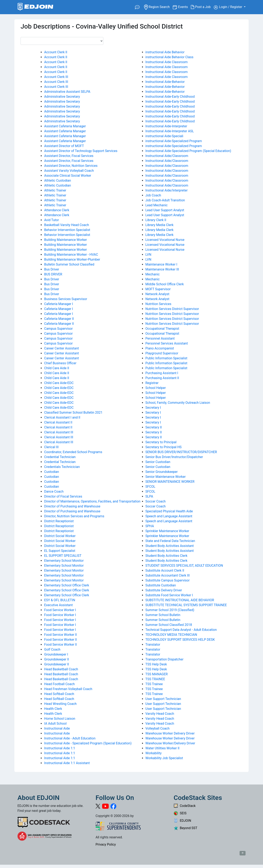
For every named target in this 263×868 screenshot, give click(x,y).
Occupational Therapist (162, 329)
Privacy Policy (106, 844)
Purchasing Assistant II (162, 378)
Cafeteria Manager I (59, 304)
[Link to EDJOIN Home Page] (35, 7)
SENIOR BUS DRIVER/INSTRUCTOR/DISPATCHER (181, 452)
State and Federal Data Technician (170, 541)
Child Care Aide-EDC (59, 383)
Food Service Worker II (61, 635)
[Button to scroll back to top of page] (243, 853)
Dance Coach (54, 491)
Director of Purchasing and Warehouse (72, 506)
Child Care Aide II (57, 368)
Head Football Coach (59, 684)
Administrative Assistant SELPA (67, 92)
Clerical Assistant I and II (62, 417)
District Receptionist (59, 521)
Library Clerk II (156, 220)
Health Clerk (53, 709)
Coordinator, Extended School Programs (73, 452)
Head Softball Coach (59, 694)
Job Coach (153, 195)
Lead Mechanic (157, 205)
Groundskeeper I (56, 654)
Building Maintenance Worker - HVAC (71, 255)
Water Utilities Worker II (163, 748)
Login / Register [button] (228, 7)
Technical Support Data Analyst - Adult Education (181, 630)
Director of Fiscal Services (63, 496)
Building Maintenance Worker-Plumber (72, 259)
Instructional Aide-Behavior (165, 82)
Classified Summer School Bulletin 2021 (73, 413)
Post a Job (202, 7)
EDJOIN (182, 821)
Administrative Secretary (62, 97)
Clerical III (51, 447)
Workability (154, 753)
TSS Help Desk (156, 664)
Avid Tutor (52, 220)
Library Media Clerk (160, 225)
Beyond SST (185, 828)
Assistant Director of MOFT (64, 146)
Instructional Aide (57, 728)
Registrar (152, 383)
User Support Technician (163, 699)
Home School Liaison (60, 719)
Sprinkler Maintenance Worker (167, 531)
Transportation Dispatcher (164, 659)
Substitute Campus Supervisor (168, 580)
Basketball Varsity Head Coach (67, 225)
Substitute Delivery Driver (164, 590)
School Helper (156, 388)
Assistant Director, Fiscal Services (69, 156)
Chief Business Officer (60, 363)
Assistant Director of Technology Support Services (81, 151)
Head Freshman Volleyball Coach (68, 689)
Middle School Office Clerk (165, 284)
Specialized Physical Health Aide (169, 511)
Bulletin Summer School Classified (69, 264)
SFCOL (150, 487)
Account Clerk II (56, 52)
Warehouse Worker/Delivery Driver (170, 743)
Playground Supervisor (162, 353)
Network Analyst (157, 294)
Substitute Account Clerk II (165, 570)
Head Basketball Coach (61, 669)
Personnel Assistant (160, 338)
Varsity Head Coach (160, 714)
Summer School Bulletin (163, 615)
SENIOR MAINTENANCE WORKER (170, 482)
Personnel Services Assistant (167, 343)
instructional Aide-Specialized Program (174, 141)
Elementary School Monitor (64, 561)
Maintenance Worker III (162, 269)
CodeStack (185, 806)
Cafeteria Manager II (59, 319)
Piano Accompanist (160, 348)
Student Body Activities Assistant (170, 546)
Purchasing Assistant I (162, 373)
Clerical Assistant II (58, 422)
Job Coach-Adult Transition (165, 200)
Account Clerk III (56, 77)
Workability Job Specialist (164, 758)
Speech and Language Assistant (169, 516)
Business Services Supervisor (66, 299)
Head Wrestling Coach (60, 704)
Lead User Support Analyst (165, 210)
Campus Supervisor (58, 329)
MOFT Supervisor (158, 289)
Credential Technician (60, 457)
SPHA (150, 526)
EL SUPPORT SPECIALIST (63, 556)
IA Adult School (55, 724)
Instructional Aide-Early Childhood (170, 97)
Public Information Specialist (166, 358)
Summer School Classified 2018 (169, 625)
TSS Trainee (154, 684)
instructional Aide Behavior (165, 52)
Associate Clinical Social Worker (68, 176)
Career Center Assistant (62, 348)
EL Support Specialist (60, 551)
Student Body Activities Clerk (167, 556)
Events (185, 7)
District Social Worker (60, 536)
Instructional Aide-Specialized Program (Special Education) (188, 151)
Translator (153, 645)
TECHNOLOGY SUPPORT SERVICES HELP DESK (180, 640)
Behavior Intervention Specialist (67, 230)
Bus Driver (52, 269)
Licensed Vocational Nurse (165, 240)
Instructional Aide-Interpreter (166, 126)
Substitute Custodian (161, 585)
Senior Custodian (158, 462)
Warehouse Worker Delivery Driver (170, 733)
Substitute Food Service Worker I (169, 595)
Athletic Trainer (55, 190)
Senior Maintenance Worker (166, 477)
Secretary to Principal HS (164, 447)
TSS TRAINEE (155, 679)
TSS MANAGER (157, 674)
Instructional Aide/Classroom (167, 156)
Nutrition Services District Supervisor (172, 309)
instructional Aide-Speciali (164, 136)
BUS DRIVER (53, 274)
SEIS (180, 813)
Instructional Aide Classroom (167, 62)
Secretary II (154, 427)
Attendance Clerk (57, 210)
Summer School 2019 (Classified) (170, 610)
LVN (148, 255)
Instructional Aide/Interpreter (167, 190)
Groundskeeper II (57, 659)
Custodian (52, 472)
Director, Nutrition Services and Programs (74, 516)
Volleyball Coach (158, 728)
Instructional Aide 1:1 (60, 748)
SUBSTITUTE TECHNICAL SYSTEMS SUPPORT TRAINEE (186, 605)
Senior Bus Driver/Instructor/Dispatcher (174, 457)
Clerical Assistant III (59, 432)
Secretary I (153, 408)
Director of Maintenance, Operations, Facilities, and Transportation (92, 501)
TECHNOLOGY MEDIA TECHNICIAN (171, 635)
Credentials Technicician (62, 467)
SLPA (149, 496)
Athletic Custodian (58, 180)
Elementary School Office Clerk (67, 585)
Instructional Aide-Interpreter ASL (170, 131)
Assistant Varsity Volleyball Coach (69, 171)
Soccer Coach (156, 501)
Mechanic (153, 274)
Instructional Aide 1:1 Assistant (67, 763)
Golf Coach (52, 649)
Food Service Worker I (60, 610)
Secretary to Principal (161, 442)
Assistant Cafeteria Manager (65, 126)
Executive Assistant (58, 605)
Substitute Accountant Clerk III (168, 575)
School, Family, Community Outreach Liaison (178, 403)
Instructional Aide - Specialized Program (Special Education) (88, 743)
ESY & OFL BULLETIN (60, 600)
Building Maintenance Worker (66, 240)
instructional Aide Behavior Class (170, 57)
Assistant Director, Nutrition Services (71, 166)
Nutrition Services (158, 304)
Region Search (158, 7)
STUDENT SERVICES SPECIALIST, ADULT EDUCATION (184, 566)
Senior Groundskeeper (162, 472)
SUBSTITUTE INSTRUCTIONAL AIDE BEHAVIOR (180, 600)
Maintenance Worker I (161, 264)
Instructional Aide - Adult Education (70, 738)
